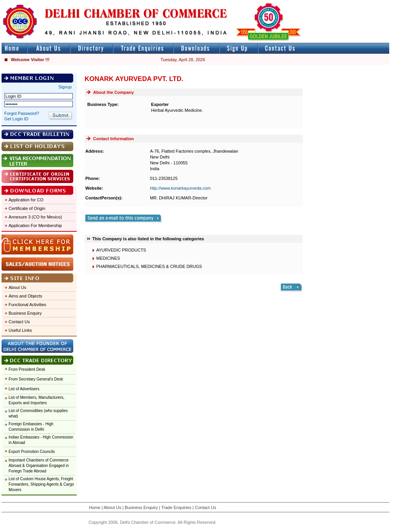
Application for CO (26, 200)
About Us (17, 287)
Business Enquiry (25, 313)
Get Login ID (16, 119)
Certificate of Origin (27, 208)
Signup (65, 87)
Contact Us (19, 322)
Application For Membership (35, 225)
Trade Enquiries (176, 507)
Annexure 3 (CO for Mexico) (35, 217)
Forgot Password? (22, 113)
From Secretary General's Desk (36, 379)
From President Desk (27, 369)
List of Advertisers (24, 389)
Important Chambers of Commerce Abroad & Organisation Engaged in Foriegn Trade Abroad (39, 466)
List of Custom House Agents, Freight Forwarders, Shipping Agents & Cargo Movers (41, 484)
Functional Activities (27, 305)
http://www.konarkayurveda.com (180, 188)
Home (94, 507)
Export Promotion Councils (32, 452)
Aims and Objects (25, 296)
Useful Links (20, 330)
